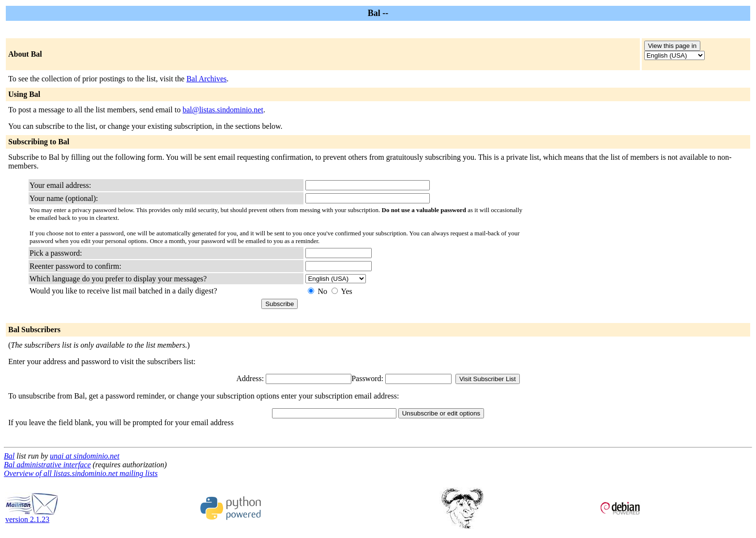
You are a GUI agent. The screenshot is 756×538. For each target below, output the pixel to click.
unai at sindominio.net (85, 456)
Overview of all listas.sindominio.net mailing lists (81, 473)
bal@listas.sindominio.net (223, 110)
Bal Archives (206, 79)
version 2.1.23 (32, 516)
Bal (9, 456)
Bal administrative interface (47, 465)
